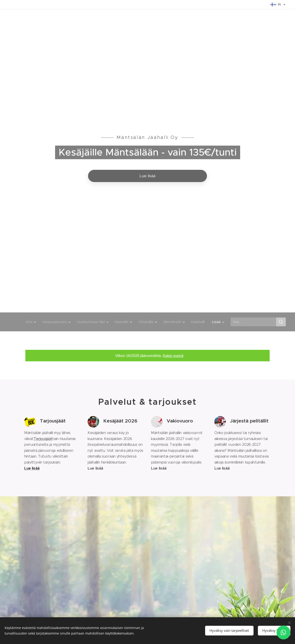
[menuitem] (28, 322)
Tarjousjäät (43, 439)
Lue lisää (32, 468)
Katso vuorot (173, 356)
